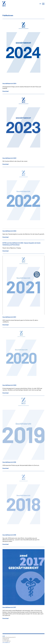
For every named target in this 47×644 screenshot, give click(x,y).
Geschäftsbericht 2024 (9, 83)
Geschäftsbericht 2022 (9, 231)
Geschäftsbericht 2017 (9, 607)
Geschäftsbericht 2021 (9, 317)
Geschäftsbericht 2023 (9, 158)
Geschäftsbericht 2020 (9, 385)
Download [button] (5, 91)
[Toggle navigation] (40, 4)
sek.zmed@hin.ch (6, 642)
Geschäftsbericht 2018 (9, 535)
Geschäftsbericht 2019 (9, 462)
